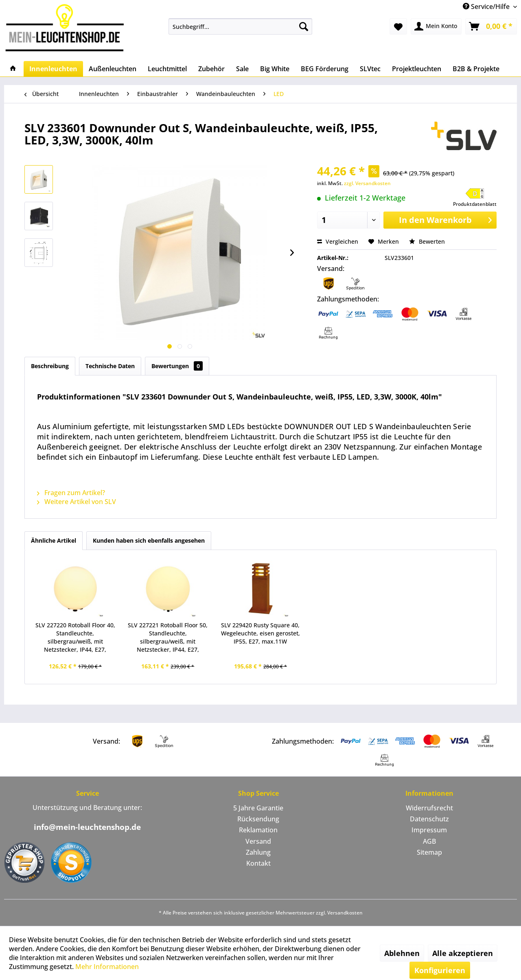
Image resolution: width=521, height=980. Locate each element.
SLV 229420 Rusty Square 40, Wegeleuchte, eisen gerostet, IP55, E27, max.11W (260, 633)
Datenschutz (429, 819)
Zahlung (258, 852)
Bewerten (427, 241)
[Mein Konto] (436, 26)
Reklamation (258, 830)
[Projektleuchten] (417, 69)
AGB (429, 841)
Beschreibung (50, 366)
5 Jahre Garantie (258, 808)
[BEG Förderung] (325, 69)
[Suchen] (304, 26)
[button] (475, 198)
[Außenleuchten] (113, 69)
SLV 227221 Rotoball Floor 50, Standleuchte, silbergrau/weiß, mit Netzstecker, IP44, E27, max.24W (168, 637)
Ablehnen (402, 953)
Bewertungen (177, 366)
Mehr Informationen (107, 967)
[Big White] (275, 69)
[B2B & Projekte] (476, 69)
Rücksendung (258, 819)
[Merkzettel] (398, 26)
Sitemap (429, 852)
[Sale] (242, 69)
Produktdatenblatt (475, 204)
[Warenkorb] (491, 26)
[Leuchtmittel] (167, 69)
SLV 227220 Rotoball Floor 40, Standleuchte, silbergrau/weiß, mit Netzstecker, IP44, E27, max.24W (75, 637)
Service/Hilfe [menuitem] (487, 7)
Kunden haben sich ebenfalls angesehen (149, 540)
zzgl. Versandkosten (367, 183)
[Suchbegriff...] (240, 26)
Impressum (429, 830)
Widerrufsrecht (429, 808)
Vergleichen (338, 241)
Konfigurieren (440, 970)
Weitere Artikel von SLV (77, 502)
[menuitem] (240, 26)
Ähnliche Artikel (54, 540)
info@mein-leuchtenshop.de (87, 827)
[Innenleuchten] (53, 69)
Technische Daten (110, 366)
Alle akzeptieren (463, 953)
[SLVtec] (370, 69)
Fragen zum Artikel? (71, 493)
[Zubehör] (211, 69)
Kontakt (258, 863)
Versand (258, 841)
